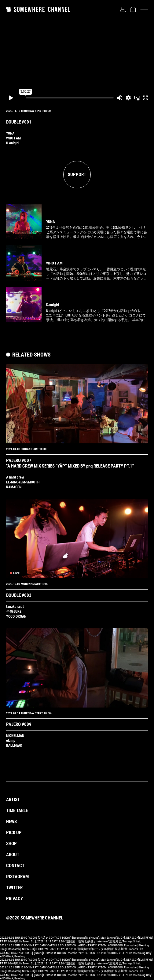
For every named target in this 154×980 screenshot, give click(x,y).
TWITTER (14, 888)
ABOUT (13, 855)
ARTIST (13, 800)
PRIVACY (15, 899)
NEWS (11, 822)
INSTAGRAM (17, 877)
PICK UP (14, 833)
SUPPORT (77, 175)
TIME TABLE (17, 811)
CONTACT (15, 866)
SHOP (11, 844)
